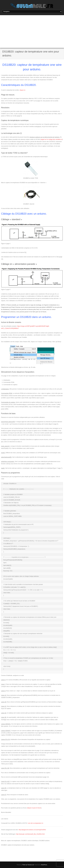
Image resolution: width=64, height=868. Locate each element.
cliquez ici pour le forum (34, 808)
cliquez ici (22, 90)
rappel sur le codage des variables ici (52, 139)
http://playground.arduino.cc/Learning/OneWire (32, 830)
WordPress (44, 865)
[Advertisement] (32, 32)
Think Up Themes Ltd (28, 865)
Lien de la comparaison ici (35, 823)
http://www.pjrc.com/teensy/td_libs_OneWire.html (30, 834)
